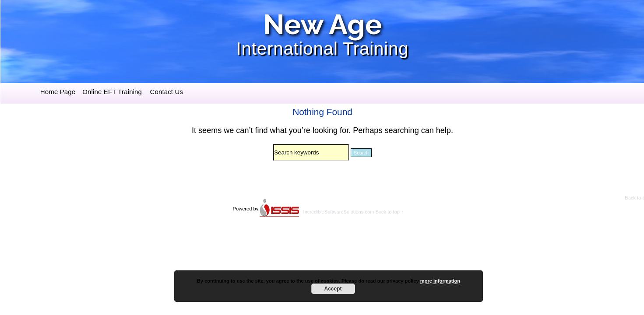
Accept (333, 289)
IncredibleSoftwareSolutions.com (339, 212)
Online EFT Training (112, 92)
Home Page (58, 92)
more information (440, 281)
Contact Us (166, 92)
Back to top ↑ (389, 212)
